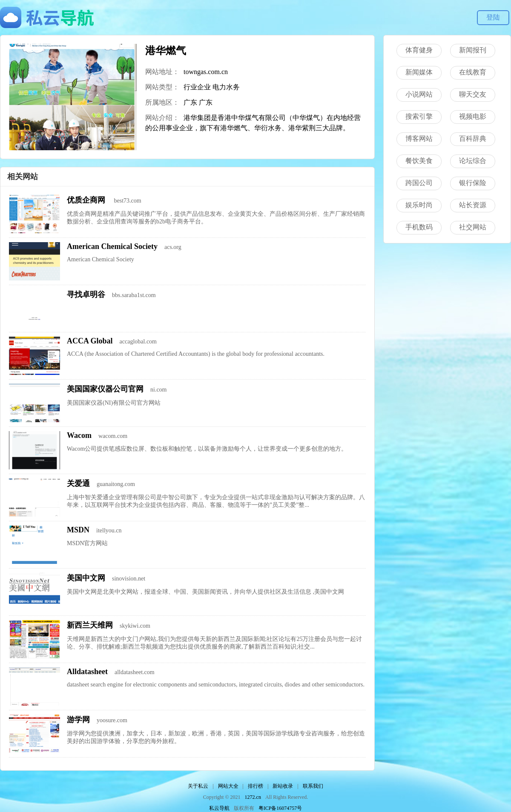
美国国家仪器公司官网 (105, 389)
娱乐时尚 (419, 205)
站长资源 (473, 205)
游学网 (78, 720)
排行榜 (255, 786)
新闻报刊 (473, 50)
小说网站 (419, 94)
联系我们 (313, 786)
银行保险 (473, 183)
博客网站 (419, 139)
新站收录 (283, 786)
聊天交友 (473, 94)
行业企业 (197, 87)
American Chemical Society (112, 246)
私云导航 (219, 808)
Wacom (79, 435)
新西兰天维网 (90, 625)
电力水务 (226, 87)
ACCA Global (90, 341)
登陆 (493, 17)
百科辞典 (473, 139)
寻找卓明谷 (86, 294)
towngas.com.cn (206, 72)
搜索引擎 (419, 116)
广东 (190, 102)
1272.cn (253, 797)
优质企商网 (87, 200)
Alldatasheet (87, 672)
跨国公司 (419, 183)
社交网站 (473, 227)
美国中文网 (86, 578)
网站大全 (228, 786)
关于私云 (198, 786)
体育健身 (419, 50)
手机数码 (419, 227)
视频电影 (473, 116)
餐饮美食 (419, 161)
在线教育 (473, 72)
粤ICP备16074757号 (280, 808)
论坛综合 (473, 161)
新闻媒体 (419, 72)
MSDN (78, 530)
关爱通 (78, 483)
